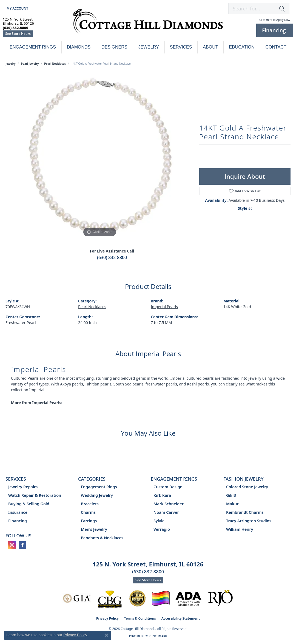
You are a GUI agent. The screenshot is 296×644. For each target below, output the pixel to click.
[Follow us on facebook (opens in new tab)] (22, 545)
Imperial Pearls (164, 307)
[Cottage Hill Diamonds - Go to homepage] (148, 24)
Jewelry (148, 47)
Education (242, 47)
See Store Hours (18, 34)
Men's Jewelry (94, 529)
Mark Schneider (169, 504)
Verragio (162, 529)
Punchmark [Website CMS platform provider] (158, 636)
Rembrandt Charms (245, 512)
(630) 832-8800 (112, 257)
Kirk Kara (162, 495)
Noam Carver (166, 512)
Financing (18, 521)
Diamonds (79, 47)
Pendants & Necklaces (102, 538)
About (210, 47)
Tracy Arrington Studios (249, 521)
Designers (114, 47)
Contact (276, 47)
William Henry (240, 529)
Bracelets (90, 504)
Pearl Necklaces (55, 64)
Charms (88, 512)
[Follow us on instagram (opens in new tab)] (12, 545)
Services (181, 47)
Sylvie (159, 521)
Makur (232, 504)
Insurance (18, 512)
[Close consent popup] (107, 635)
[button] (17, 8)
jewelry (11, 64)
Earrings (89, 521)
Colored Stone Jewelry (247, 487)
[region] (99, 156)
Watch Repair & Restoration (35, 495)
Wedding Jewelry (97, 495)
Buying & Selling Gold (29, 504)
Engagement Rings (33, 47)
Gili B (231, 495)
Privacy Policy (107, 618)
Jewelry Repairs (23, 487)
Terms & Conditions (140, 618)
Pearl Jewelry (30, 64)
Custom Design (168, 487)
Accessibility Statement (181, 618)
